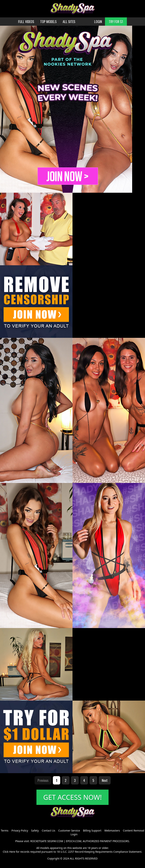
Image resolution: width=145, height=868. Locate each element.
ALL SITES (69, 22)
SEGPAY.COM (55, 841)
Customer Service (69, 830)
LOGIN (98, 22)
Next (105, 780)
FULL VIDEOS (26, 22)
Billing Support (92, 830)
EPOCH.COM (74, 841)
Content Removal (134, 830)
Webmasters (112, 830)
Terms (5, 830)
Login (74, 834)
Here (12, 852)
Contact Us (48, 830)
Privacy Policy (20, 830)
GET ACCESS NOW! (72, 797)
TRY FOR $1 (116, 22)
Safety (35, 830)
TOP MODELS (48, 22)
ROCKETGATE (38, 841)
